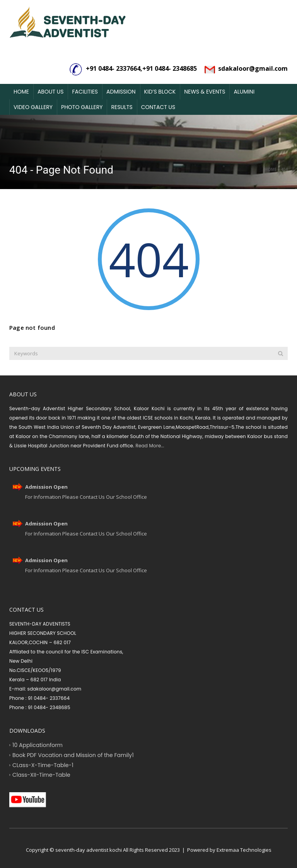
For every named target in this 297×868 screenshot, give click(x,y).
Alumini (244, 92)
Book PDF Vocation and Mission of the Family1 (73, 755)
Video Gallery (33, 107)
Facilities (85, 92)
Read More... (149, 446)
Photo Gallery (82, 107)
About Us (50, 92)
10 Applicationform (38, 745)
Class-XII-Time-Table (41, 775)
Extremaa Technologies (244, 850)
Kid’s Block (160, 92)
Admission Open (46, 487)
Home (21, 92)
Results (122, 107)
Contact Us (158, 107)
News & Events (205, 92)
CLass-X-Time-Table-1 (43, 765)
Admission (121, 92)
